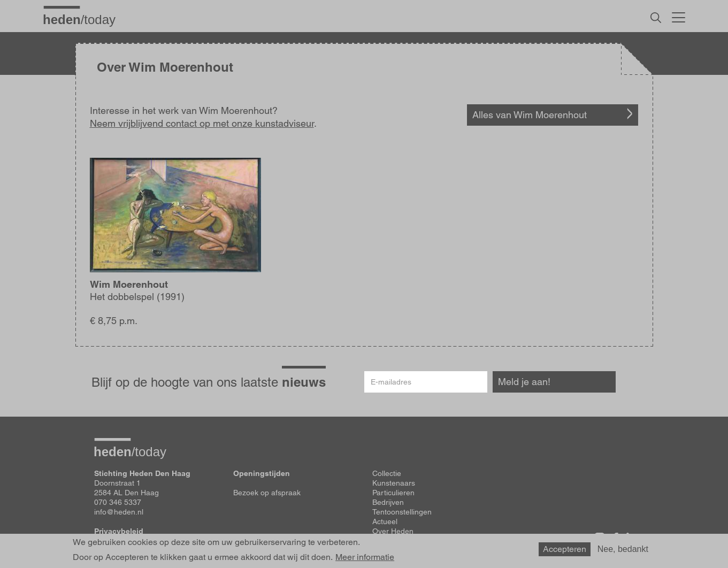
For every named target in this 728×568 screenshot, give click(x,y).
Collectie (387, 473)
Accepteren (565, 551)
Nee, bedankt (623, 551)
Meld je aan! (524, 382)
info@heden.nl (119, 512)
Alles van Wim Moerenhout (530, 115)
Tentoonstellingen (402, 512)
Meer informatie (365, 560)
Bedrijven (388, 502)
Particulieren (393, 493)
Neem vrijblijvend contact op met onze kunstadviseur (202, 123)
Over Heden (393, 531)
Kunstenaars (394, 483)
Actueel (385, 521)
